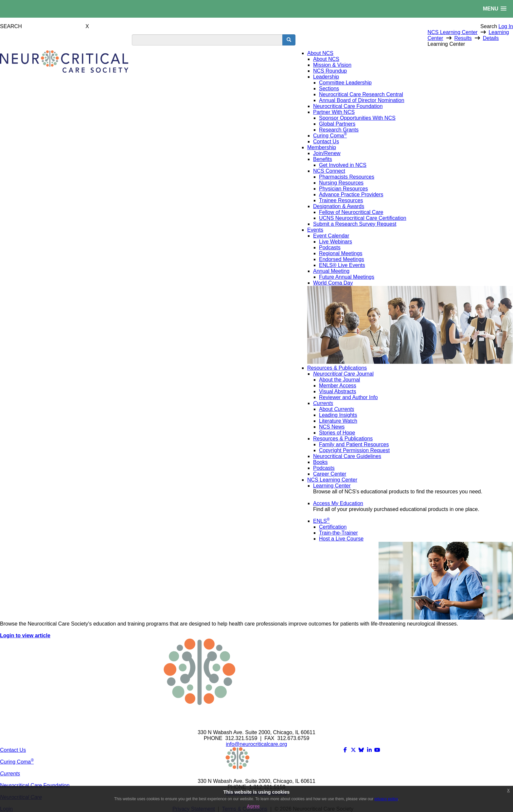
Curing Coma (17, 762)
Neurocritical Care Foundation (35, 785)
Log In (506, 26)
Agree (253, 806)
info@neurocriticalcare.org (257, 744)
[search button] (289, 40)
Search (489, 26)
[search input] (207, 40)
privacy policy (386, 799)
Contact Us (13, 750)
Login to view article (25, 635)
